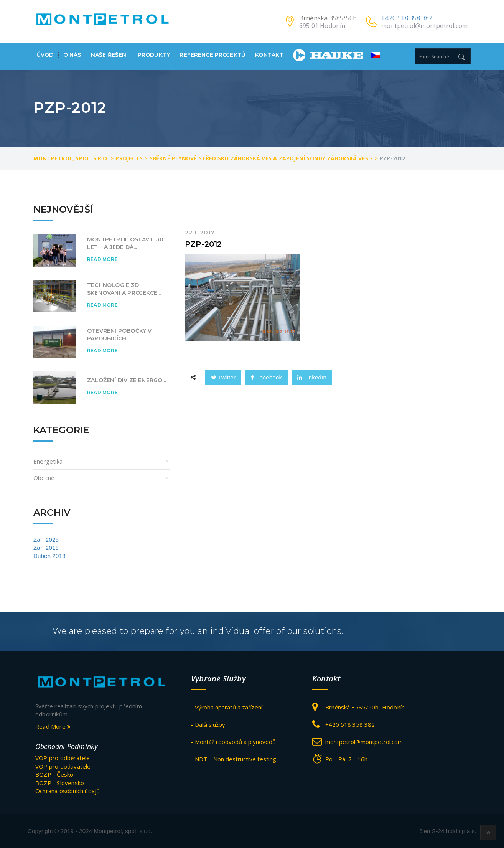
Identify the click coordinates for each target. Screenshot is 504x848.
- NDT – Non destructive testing (234, 759)
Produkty (154, 55)
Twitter (223, 377)
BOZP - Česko (54, 774)
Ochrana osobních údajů (68, 791)
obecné (44, 478)
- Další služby (208, 724)
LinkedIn (312, 377)
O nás (72, 55)
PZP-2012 (203, 244)
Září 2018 (46, 548)
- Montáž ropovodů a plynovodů (233, 742)
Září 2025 (46, 540)
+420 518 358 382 (407, 18)
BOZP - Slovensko (60, 783)
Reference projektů (212, 55)
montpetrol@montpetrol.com (424, 26)
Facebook (266, 377)
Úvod (45, 55)
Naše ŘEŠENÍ (110, 55)
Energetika (48, 461)
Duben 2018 (49, 556)
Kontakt (269, 55)
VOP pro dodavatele (63, 766)
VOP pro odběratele (63, 758)
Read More (102, 259)
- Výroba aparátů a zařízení (227, 707)
